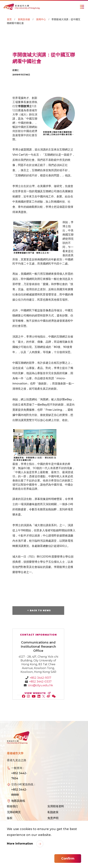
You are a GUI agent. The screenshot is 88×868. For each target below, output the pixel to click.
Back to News (40, 610)
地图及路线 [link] (18, 801)
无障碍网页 (14, 812)
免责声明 (53, 818)
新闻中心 (41, 19)
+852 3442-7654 (19, 776)
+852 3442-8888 (19, 792)
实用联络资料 (56, 806)
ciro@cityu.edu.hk (40, 685)
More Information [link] (20, 844)
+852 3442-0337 (40, 682)
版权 (10, 818)
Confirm (68, 859)
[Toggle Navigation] (82, 7)
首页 (9, 19)
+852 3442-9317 (40, 678)
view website (38, 693)
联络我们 (12, 806)
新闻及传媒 (24, 19)
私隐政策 (53, 812)
